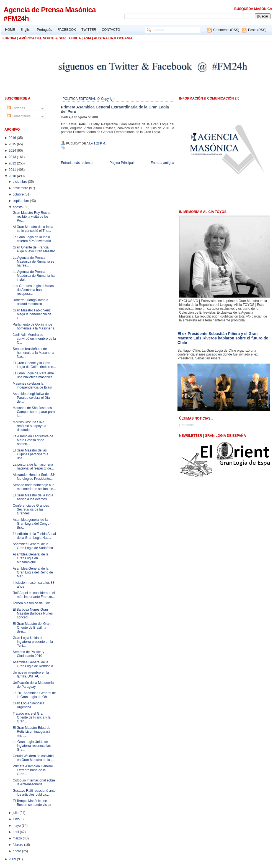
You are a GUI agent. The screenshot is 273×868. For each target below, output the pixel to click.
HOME (10, 30)
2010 (13, 176)
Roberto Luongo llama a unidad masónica (30, 302)
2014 (13, 151)
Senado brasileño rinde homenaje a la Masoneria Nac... (34, 353)
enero (17, 851)
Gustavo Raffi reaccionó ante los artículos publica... (34, 793)
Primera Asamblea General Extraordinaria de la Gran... (33, 770)
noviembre (21, 188)
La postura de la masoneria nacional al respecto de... (33, 466)
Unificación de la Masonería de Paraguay (33, 685)
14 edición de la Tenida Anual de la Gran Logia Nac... (34, 536)
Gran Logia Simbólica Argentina (29, 705)
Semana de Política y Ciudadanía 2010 (28, 654)
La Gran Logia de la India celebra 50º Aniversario (32, 239)
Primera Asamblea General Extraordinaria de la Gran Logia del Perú (115, 109)
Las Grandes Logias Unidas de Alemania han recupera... (33, 290)
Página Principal (122, 163)
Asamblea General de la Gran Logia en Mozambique (31, 558)
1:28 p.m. (100, 143)
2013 (13, 157)
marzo (18, 838)
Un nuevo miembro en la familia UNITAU (31, 674)
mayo (17, 826)
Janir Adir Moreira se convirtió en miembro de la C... (34, 339)
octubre (19, 194)
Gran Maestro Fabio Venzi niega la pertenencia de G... (32, 314)
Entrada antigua (162, 163)
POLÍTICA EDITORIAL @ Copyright (89, 99)
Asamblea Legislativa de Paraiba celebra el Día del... (31, 398)
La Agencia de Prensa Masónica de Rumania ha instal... (34, 276)
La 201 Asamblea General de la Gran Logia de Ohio (34, 695)
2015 (13, 144)
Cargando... (188, 425)
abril (16, 832)
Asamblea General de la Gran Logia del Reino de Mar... (33, 572)
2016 (13, 138)
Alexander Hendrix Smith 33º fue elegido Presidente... (34, 477)
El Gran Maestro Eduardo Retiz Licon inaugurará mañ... (32, 732)
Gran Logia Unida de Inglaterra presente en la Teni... (33, 642)
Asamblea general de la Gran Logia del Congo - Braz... (32, 524)
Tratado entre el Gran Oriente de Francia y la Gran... (32, 717)
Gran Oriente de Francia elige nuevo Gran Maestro (34, 249)
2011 (13, 170)
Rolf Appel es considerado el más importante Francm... (34, 595)
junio (17, 819)
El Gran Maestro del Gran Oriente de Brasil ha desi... (32, 628)
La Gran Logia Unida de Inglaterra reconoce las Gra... (32, 746)
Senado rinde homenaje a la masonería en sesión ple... (34, 487)
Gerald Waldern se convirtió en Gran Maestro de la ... (33, 758)
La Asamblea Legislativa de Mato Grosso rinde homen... (33, 440)
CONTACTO (111, 30)
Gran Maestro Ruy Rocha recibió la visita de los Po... (32, 217)
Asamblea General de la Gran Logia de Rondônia (33, 664)
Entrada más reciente (77, 163)
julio (16, 813)
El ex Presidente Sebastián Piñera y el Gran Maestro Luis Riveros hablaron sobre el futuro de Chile (223, 338)
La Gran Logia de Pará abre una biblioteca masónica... (34, 375)
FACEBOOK (67, 30)
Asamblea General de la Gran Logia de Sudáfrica (33, 546)
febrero (18, 845)
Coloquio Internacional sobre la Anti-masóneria (34, 782)
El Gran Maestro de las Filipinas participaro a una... (30, 454)
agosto (18, 207)
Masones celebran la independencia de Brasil (33, 385)
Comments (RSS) (226, 30)
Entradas (16, 108)
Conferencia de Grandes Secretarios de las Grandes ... (31, 509)
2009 (13, 859)
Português (44, 30)
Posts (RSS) (257, 30)
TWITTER (89, 30)
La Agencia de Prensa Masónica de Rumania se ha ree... (34, 262)
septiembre (21, 201)
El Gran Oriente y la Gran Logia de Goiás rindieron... (34, 365)
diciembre (20, 182)
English (26, 30)
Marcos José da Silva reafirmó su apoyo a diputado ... (29, 426)
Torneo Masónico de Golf (31, 603)
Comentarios (19, 116)
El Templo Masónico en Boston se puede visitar (32, 803)
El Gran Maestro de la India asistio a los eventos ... (33, 497)
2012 (13, 163)
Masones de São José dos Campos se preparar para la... (34, 412)
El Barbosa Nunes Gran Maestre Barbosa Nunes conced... (33, 613)
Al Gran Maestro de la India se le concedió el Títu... (33, 229)
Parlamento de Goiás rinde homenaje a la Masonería (34, 326)
